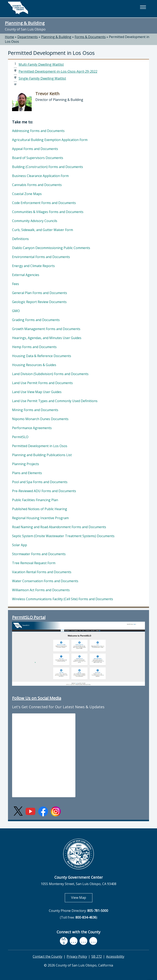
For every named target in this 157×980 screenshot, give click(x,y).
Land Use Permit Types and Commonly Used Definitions (55, 401)
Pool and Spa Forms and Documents (40, 482)
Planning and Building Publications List (42, 455)
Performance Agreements (32, 428)
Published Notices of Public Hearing (40, 509)
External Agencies (26, 275)
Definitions (20, 239)
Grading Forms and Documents (36, 320)
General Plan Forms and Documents (40, 293)
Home (10, 37)
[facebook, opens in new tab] (64, 941)
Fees (16, 284)
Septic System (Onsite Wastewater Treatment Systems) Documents (63, 536)
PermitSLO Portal (29, 617)
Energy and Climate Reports (33, 266)
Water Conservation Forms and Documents (45, 581)
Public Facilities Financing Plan (35, 500)
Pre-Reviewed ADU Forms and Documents (44, 491)
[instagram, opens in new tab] (93, 941)
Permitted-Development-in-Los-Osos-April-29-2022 (58, 71)
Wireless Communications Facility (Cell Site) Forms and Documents (63, 599)
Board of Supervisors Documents (38, 158)
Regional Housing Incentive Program (40, 518)
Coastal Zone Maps (27, 194)
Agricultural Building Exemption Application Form (50, 140)
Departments (28, 37)
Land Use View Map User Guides (37, 392)
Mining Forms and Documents (35, 410)
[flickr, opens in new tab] (83, 941)
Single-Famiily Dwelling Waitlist (42, 78)
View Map (82, 897)
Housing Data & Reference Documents (42, 356)
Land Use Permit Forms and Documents (42, 383)
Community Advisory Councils (35, 221)
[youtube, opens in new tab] (74, 941)
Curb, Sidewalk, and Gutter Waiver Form (43, 230)
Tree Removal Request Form (34, 563)
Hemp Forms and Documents (34, 347)
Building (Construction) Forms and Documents (48, 167)
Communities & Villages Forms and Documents (48, 212)
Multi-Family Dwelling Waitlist (41, 64)
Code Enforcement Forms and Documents (44, 203)
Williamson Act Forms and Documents (41, 590)
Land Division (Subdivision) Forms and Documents (50, 374)
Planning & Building (25, 23)
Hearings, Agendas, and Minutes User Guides (47, 338)
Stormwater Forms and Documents (39, 554)
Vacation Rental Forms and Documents (42, 572)
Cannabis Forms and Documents (37, 185)
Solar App (20, 545)
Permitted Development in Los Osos (40, 446)
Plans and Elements (27, 473)
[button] (143, 7)
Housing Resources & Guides (34, 365)
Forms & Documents (90, 37)
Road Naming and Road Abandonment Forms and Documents (59, 527)
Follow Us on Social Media (37, 698)
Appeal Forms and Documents (35, 149)
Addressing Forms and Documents (38, 131)
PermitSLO (20, 437)
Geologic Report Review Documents (39, 302)
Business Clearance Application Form (40, 176)
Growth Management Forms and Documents (46, 329)
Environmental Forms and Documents (41, 257)
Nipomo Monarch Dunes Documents (40, 419)
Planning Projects (26, 464)
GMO (16, 311)
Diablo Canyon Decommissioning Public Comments (51, 248)
